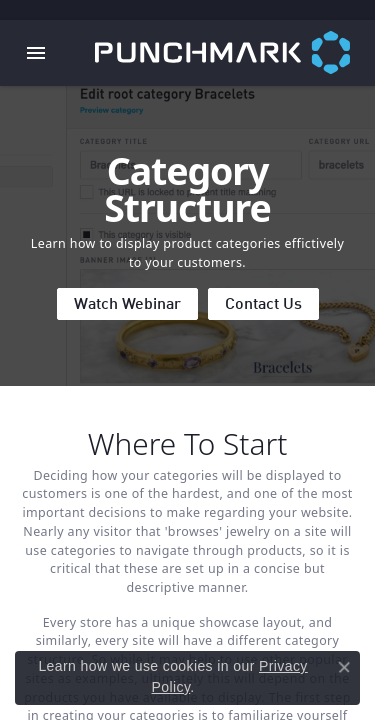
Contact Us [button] (263, 305)
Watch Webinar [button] (127, 305)
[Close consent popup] (344, 667)
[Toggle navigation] (36, 53)
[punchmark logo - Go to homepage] (235, 53)
